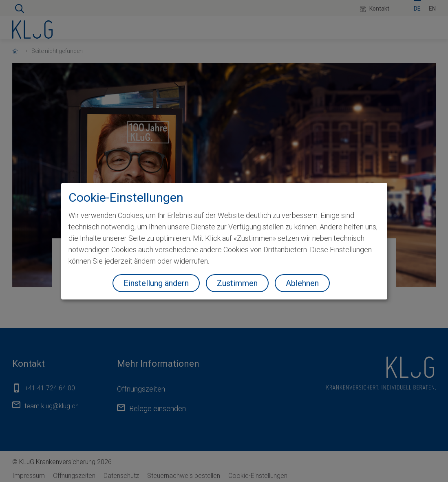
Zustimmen (237, 283)
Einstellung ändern (156, 283)
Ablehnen (302, 283)
